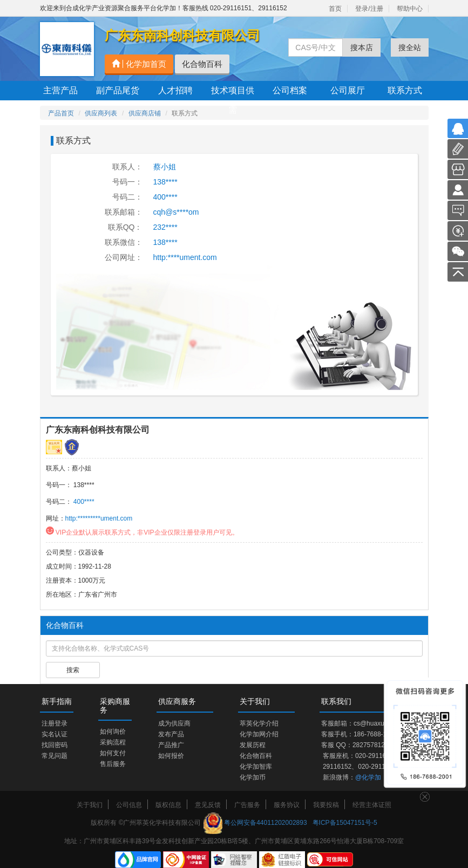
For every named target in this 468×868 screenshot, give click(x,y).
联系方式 (405, 90)
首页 (335, 9)
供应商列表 (101, 113)
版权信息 (168, 805)
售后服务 (113, 764)
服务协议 (287, 805)
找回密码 (55, 745)
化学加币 (253, 777)
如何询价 (113, 732)
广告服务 (247, 805)
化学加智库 (256, 767)
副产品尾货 (118, 90)
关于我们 (90, 805)
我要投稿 (326, 805)
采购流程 (113, 742)
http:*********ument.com (99, 518)
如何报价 (171, 756)
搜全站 (410, 47)
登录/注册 (369, 9)
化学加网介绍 (259, 734)
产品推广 (171, 745)
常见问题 (55, 756)
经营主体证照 (372, 805)
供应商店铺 (145, 113)
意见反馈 (208, 805)
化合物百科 (202, 64)
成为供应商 (174, 723)
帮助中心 (410, 9)
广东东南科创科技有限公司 (98, 430)
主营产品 (60, 90)
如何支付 (113, 753)
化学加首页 (139, 64)
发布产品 (171, 734)
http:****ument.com (185, 257)
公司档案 (290, 90)
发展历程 (253, 745)
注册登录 (55, 723)
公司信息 (129, 805)
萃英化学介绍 (259, 723)
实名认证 (55, 734)
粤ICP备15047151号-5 (345, 823)
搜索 (73, 670)
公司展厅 (348, 90)
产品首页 (61, 113)
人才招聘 (175, 90)
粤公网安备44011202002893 (265, 823)
